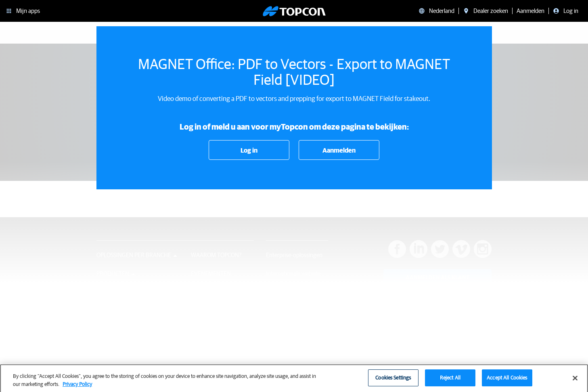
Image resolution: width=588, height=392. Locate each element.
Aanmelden (339, 150)
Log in (249, 150)
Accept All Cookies (507, 381)
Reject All (450, 381)
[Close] (575, 381)
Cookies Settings (393, 381)
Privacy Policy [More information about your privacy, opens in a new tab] (77, 387)
